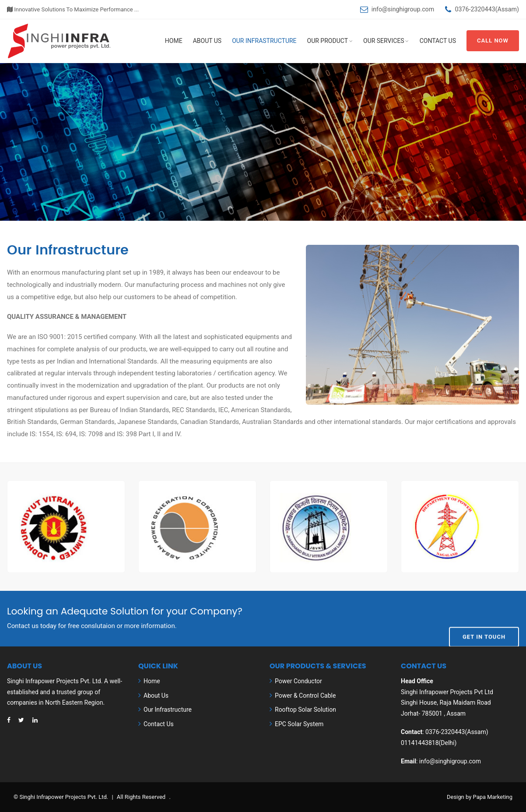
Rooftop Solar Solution (305, 710)
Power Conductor (298, 681)
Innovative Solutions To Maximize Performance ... (73, 9)
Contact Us (438, 41)
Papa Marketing (493, 797)
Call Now (493, 41)
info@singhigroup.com (403, 9)
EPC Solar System (299, 724)
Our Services (384, 41)
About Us (207, 41)
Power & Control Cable (305, 695)
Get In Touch (484, 618)
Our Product (328, 41)
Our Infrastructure (264, 41)
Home (174, 41)
